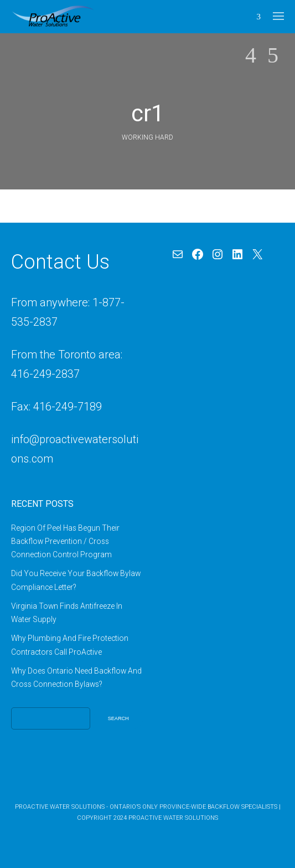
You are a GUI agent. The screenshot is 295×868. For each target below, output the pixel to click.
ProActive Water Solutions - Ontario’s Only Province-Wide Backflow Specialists (146, 807)
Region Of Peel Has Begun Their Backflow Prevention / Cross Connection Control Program (65, 541)
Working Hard (147, 137)
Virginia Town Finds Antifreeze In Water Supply (67, 613)
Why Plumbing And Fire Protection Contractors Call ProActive (70, 645)
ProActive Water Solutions (173, 818)
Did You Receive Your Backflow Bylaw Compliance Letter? (76, 580)
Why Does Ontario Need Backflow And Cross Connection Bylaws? (76, 677)
